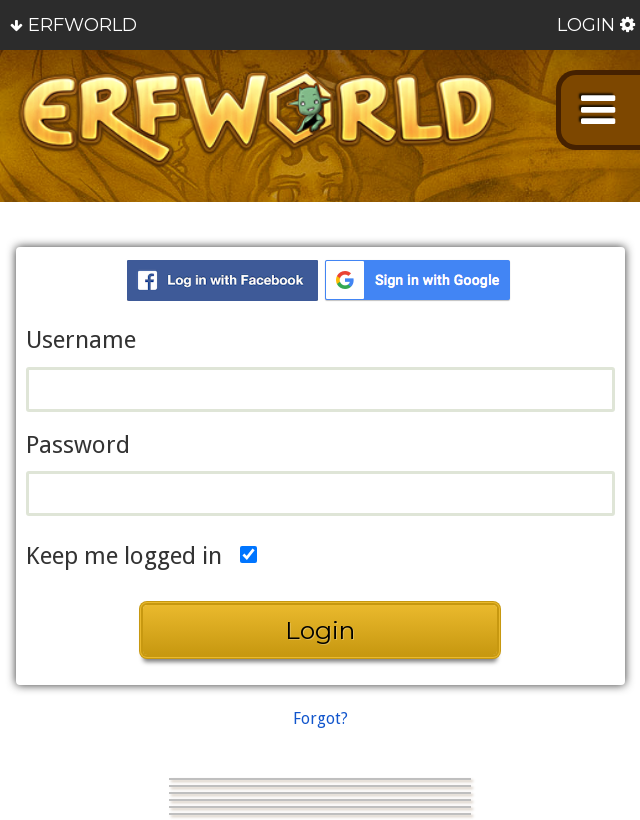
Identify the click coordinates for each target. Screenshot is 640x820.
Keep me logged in (124, 555)
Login (586, 25)
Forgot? (320, 718)
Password (78, 445)
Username (81, 340)
